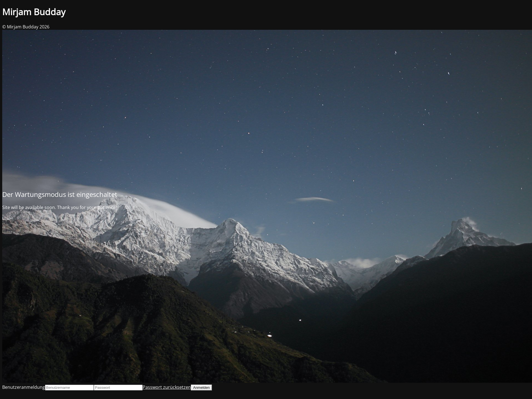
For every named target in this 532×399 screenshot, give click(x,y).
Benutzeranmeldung (24, 387)
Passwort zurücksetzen (167, 387)
